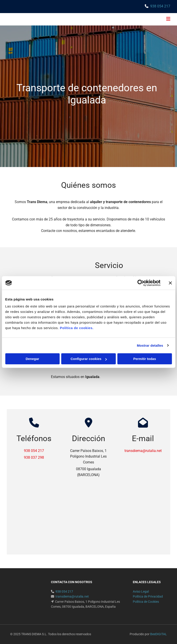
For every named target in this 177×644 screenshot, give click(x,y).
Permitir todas (145, 359)
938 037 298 (34, 457)
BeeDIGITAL (159, 634)
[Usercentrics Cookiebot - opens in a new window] (141, 283)
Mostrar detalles (150, 345)
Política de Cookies (146, 602)
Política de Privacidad (148, 596)
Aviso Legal (141, 591)
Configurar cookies (89, 359)
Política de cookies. (77, 328)
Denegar (32, 359)
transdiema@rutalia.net (143, 451)
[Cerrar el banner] (170, 283)
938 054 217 (160, 6)
